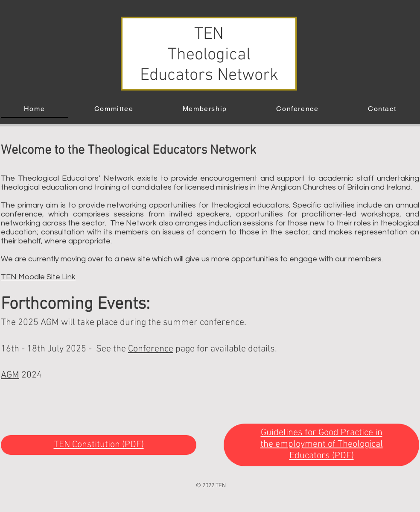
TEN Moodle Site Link (38, 277)
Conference (151, 349)
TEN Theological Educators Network (209, 55)
